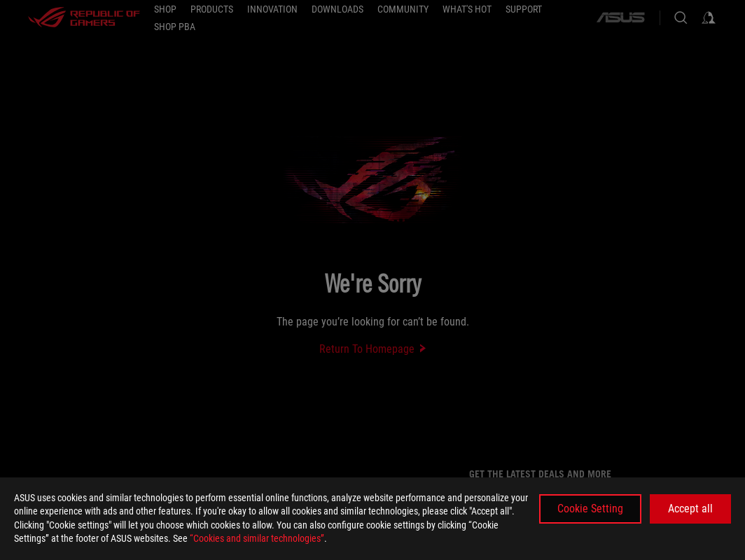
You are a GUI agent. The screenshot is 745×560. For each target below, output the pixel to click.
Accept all (690, 509)
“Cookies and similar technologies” (257, 538)
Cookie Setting (590, 509)
